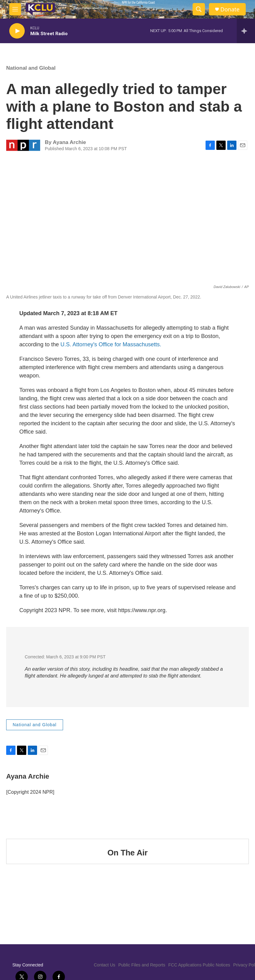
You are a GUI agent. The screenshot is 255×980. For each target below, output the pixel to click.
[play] (17, 31)
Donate (230, 9)
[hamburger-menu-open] (15, 9)
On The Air (128, 853)
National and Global (31, 68)
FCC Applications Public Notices (199, 965)
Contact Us (105, 965)
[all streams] (246, 31)
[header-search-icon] (199, 9)
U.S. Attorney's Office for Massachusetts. (111, 344)
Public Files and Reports (142, 965)
